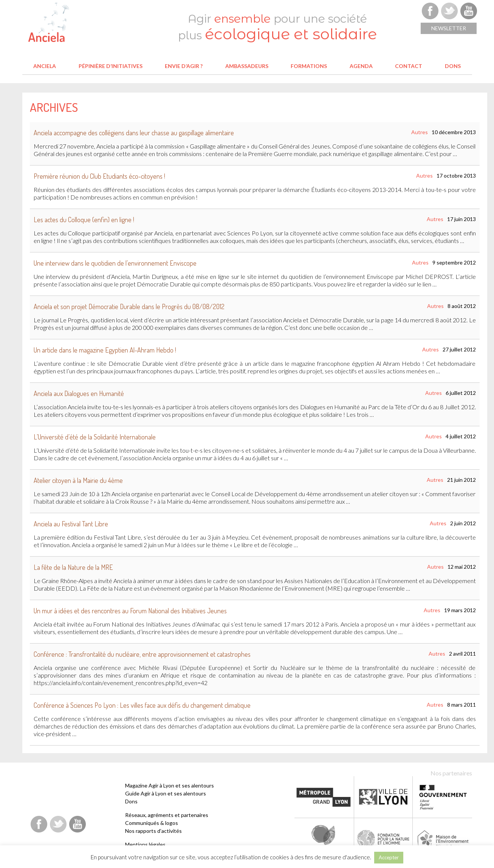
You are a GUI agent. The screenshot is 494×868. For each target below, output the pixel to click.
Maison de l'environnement (443, 839)
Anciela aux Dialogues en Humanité (79, 393)
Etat (443, 797)
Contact (409, 66)
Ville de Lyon (383, 797)
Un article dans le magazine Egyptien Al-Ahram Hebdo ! (105, 350)
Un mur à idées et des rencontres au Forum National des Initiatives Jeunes (130, 611)
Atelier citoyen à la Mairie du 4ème (78, 480)
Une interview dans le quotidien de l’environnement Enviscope (115, 263)
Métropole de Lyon (324, 797)
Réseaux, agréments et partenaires (167, 815)
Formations (309, 66)
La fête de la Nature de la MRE (73, 567)
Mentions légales (145, 844)
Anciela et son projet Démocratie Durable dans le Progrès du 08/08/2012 (129, 306)
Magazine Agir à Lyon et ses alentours (170, 785)
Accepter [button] (389, 857)
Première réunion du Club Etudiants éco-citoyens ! (99, 176)
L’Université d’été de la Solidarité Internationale (95, 437)
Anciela (45, 66)
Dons (453, 66)
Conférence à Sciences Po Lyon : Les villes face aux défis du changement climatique (142, 705)
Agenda (361, 66)
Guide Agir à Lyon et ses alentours (166, 793)
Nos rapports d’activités (153, 831)
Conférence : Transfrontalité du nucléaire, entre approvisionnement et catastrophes (142, 654)
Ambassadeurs (247, 66)
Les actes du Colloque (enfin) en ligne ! (84, 220)
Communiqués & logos (152, 823)
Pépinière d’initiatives (111, 66)
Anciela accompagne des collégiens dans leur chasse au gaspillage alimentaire (134, 133)
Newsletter (449, 28)
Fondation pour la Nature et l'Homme (384, 839)
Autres (420, 132)
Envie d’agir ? (184, 66)
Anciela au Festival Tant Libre (71, 524)
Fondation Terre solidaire (324, 839)
